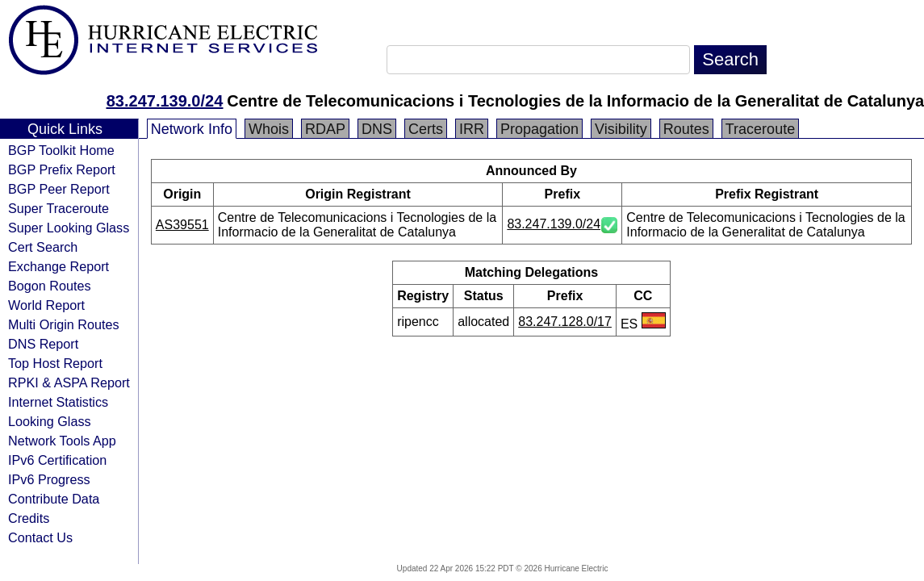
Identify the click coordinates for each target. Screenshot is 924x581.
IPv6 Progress (49, 479)
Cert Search (43, 247)
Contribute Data (54, 499)
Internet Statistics (58, 402)
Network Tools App (62, 441)
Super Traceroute (59, 208)
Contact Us (40, 537)
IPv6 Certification (57, 460)
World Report (46, 305)
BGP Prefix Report (62, 169)
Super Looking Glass (69, 228)
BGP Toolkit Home (61, 150)
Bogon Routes (50, 286)
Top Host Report (55, 363)
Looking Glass (50, 421)
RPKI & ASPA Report (69, 382)
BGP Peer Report (59, 189)
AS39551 (182, 225)
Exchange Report (59, 266)
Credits (29, 518)
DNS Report (43, 344)
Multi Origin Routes (64, 324)
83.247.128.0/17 (565, 322)
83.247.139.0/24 (165, 101)
